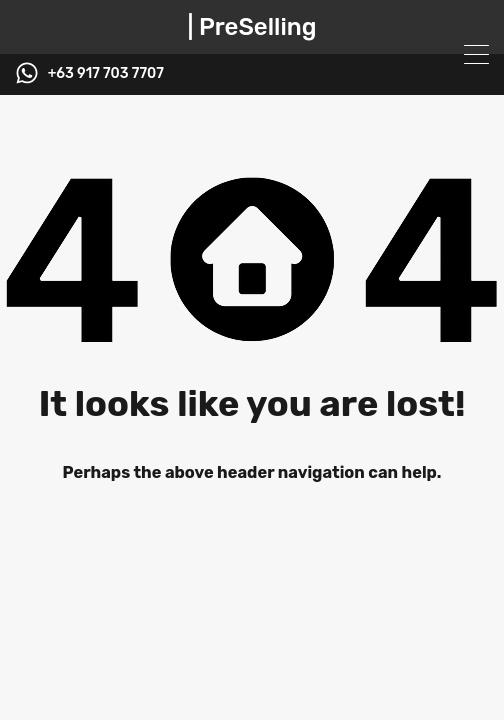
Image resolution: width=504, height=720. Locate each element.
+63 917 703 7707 (106, 74)
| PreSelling (251, 27)
